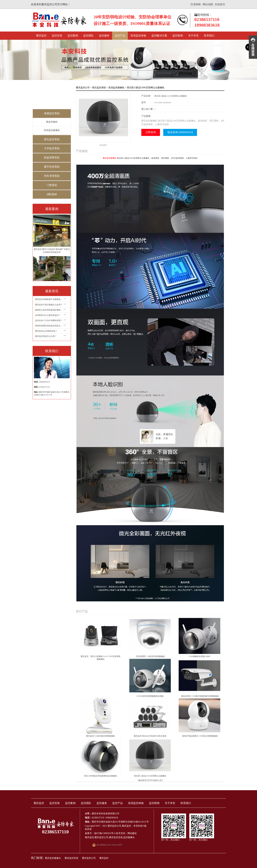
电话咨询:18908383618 (180, 132)
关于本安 (193, 36)
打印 (150, 780)
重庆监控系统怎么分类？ (46, 336)
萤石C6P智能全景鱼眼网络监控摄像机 (101, 776)
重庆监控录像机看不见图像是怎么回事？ (49, 299)
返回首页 (142, 780)
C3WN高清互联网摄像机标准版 (150, 696)
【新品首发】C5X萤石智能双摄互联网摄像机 (200, 696)
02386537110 (44, 387)
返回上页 (158, 780)
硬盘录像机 (52, 122)
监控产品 (120, 36)
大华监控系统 (52, 148)
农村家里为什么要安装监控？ (48, 315)
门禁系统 (52, 185)
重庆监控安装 (116, 837)
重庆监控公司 (83, 88)
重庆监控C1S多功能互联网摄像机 (101, 736)
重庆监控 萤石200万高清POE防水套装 (150, 736)
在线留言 (220, 4)
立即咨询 (151, 132)
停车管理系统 (52, 176)
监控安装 (57, 36)
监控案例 (73, 36)
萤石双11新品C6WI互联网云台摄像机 (150, 776)
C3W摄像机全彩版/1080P (199, 656)
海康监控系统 (52, 113)
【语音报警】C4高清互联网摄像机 (150, 656)
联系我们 (209, 36)
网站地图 (208, 4)
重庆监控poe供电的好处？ (46, 331)
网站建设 (132, 833)
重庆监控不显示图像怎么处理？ (49, 305)
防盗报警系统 (52, 158)
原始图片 (103, 145)
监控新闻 (178, 36)
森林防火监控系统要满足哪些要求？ (49, 310)
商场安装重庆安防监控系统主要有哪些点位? (49, 326)
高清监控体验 (138, 36)
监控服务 (104, 36)
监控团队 (89, 36)
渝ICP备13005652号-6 (105, 833)
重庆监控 (41, 36)
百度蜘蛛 (196, 4)
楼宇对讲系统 (52, 167)
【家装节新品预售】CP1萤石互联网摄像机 (200, 736)
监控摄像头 (129, 837)
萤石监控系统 (52, 139)
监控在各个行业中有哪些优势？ (49, 320)
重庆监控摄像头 (53, 858)
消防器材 (52, 194)
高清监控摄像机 (52, 130)
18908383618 (44, 382)
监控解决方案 (159, 36)
